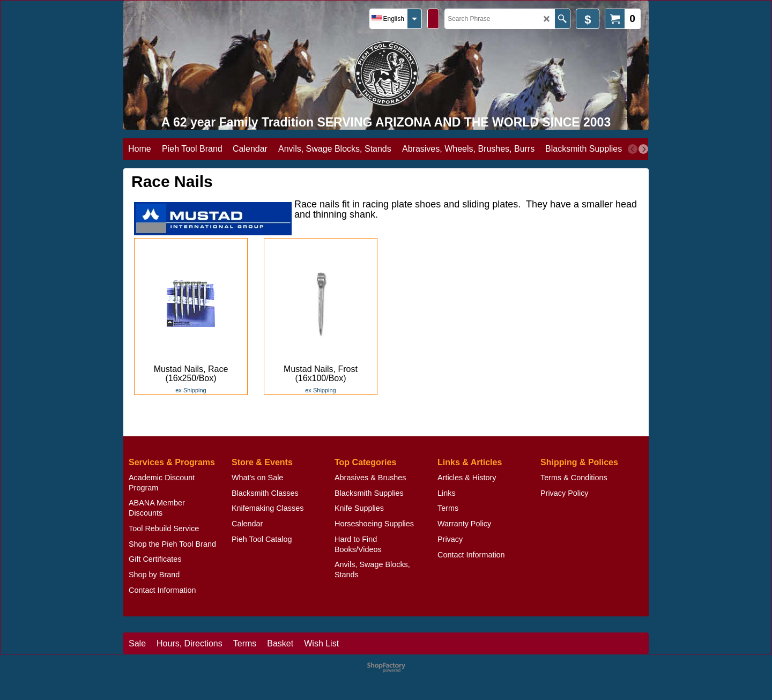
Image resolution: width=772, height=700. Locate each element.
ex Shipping (191, 390)
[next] (643, 149)
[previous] (633, 149)
